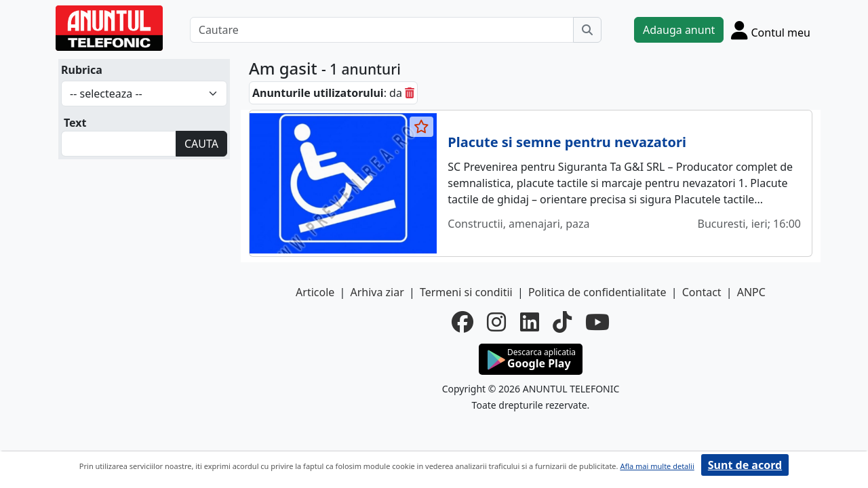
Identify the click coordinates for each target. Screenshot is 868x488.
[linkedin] (530, 322)
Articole (315, 292)
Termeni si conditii (466, 292)
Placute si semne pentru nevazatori (567, 142)
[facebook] (462, 322)
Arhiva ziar (377, 292)
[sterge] (410, 93)
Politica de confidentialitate (597, 292)
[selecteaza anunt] (422, 127)
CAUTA (201, 144)
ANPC (751, 292)
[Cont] (771, 30)
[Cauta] (587, 30)
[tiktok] (562, 322)
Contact (702, 292)
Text (75, 123)
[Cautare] (382, 30)
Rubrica (82, 70)
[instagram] (496, 322)
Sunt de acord (745, 465)
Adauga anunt (679, 30)
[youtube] (597, 322)
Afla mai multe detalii (657, 466)
